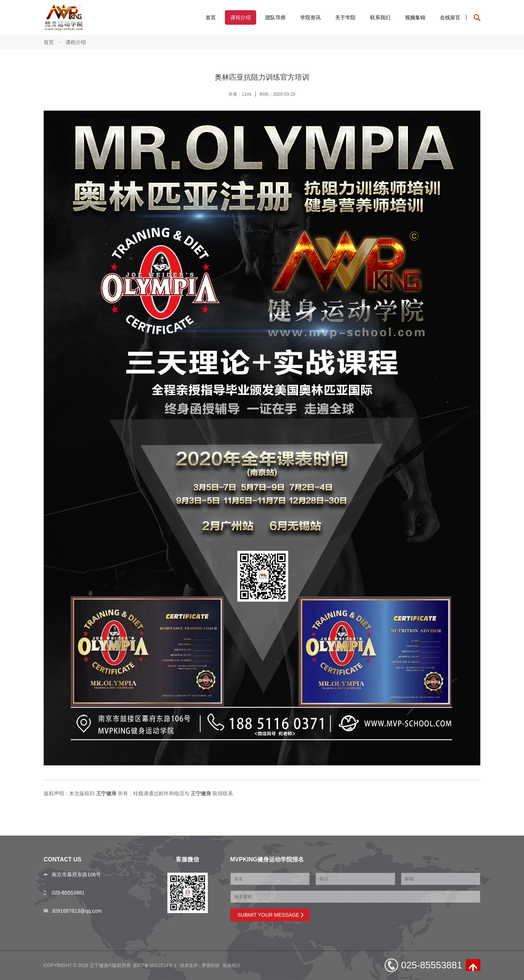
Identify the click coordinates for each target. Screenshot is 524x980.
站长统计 (232, 965)
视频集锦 (415, 17)
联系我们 (380, 17)
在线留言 (450, 17)
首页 (211, 17)
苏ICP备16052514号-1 (155, 965)
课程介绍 (241, 17)
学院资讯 (310, 17)
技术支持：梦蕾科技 (200, 965)
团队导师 (275, 17)
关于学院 (345, 17)
